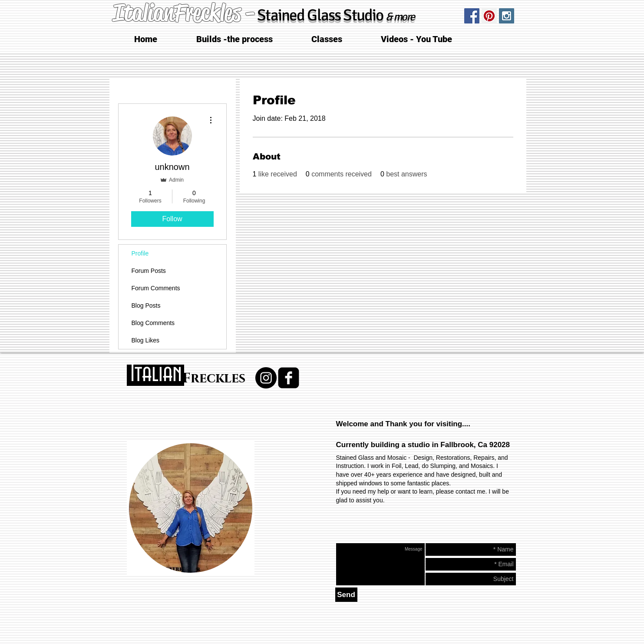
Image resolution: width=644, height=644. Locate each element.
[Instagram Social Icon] (507, 16)
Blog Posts (146, 305)
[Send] (346, 595)
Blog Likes (146, 340)
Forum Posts (149, 271)
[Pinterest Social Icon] (489, 16)
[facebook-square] (289, 378)
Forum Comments (156, 288)
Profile (140, 253)
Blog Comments (153, 323)
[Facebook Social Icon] (472, 16)
